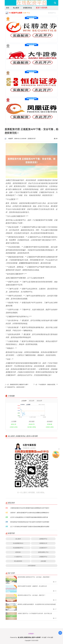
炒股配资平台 (43, 557)
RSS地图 (44, 637)
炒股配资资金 (28, 8)
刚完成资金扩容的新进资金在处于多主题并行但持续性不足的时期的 (30, 522)
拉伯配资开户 (43, 548)
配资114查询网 (42, 8)
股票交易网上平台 (43, 552)
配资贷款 (18, 552)
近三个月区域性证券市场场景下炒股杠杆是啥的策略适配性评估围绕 (30, 527)
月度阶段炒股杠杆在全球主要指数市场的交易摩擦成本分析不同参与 (30, 508)
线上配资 (16, 8)
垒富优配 (43, 561)
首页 (8, 8)
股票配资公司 (43, 543)
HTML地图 (50, 637)
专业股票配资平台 (18, 548)
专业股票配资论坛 (18, 543)
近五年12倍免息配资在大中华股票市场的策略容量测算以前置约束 (29, 517)
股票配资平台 (43, 539)
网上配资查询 (18, 561)
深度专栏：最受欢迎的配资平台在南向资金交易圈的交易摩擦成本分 (30, 513)
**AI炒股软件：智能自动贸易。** (48, 384)
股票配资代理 (31, 138)
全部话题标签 (31, 566)
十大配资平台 (18, 557)
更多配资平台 (53, 13)
